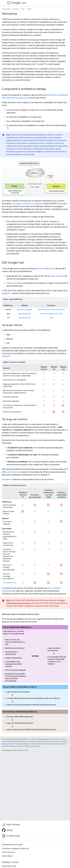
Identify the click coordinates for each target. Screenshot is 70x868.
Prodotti (16, 9)
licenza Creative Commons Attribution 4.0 (16, 741)
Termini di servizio (9, 852)
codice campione (57, 276)
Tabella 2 (8, 479)
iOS (55, 95)
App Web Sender (25, 314)
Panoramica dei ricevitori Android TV (51, 310)
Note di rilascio (7, 856)
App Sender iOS (25, 318)
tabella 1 (8, 293)
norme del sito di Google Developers (49, 744)
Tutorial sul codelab (14, 283)
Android (50, 95)
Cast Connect (12, 472)
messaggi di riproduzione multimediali (28, 204)
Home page (6, 9)
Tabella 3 (6, 356)
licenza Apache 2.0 (8, 744)
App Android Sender (25, 310)
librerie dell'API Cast (46, 269)
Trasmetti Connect (10, 583)
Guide (29, 9)
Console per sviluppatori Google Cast (15, 848)
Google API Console (9, 866)
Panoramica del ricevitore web (51, 314)
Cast (19, 3)
